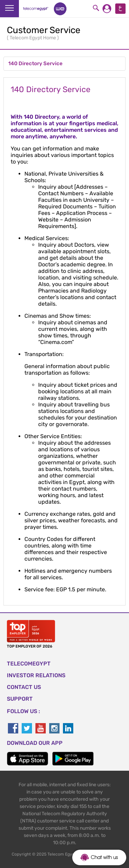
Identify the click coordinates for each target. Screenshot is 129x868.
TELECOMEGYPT (29, 664)
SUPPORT (20, 699)
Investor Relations (36, 675)
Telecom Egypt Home (33, 38)
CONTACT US (24, 687)
